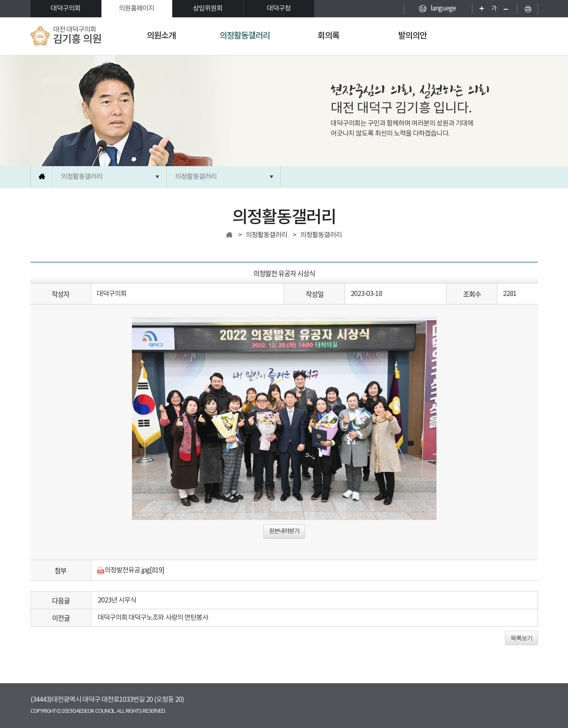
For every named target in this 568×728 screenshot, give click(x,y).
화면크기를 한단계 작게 (509, 9)
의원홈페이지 (137, 8)
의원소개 (161, 36)
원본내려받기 (284, 531)
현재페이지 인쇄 (527, 9)
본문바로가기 (0, 0)
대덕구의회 (66, 8)
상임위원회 (208, 8)
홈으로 (42, 177)
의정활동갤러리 (245, 36)
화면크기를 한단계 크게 (479, 9)
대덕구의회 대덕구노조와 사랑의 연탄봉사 (153, 618)
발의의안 (412, 36)
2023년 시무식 (117, 600)
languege (443, 8)
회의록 (328, 36)
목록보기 (521, 638)
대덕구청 (279, 8)
